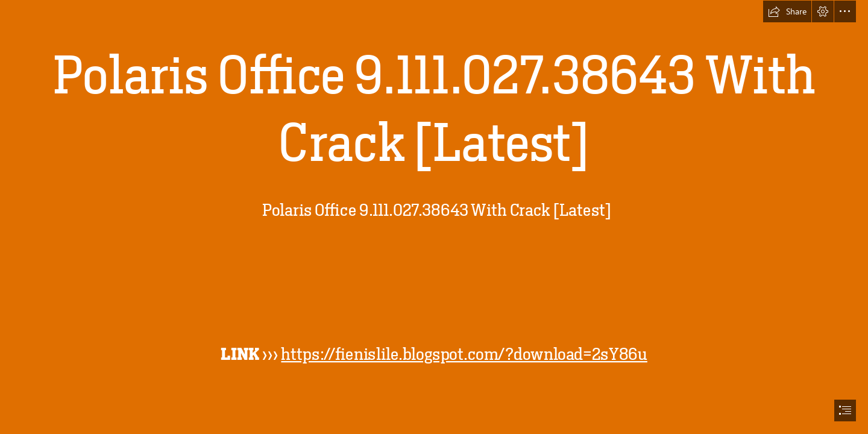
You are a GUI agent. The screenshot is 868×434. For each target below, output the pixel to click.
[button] (787, 11)
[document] (434, 217)
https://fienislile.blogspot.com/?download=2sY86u (464, 354)
